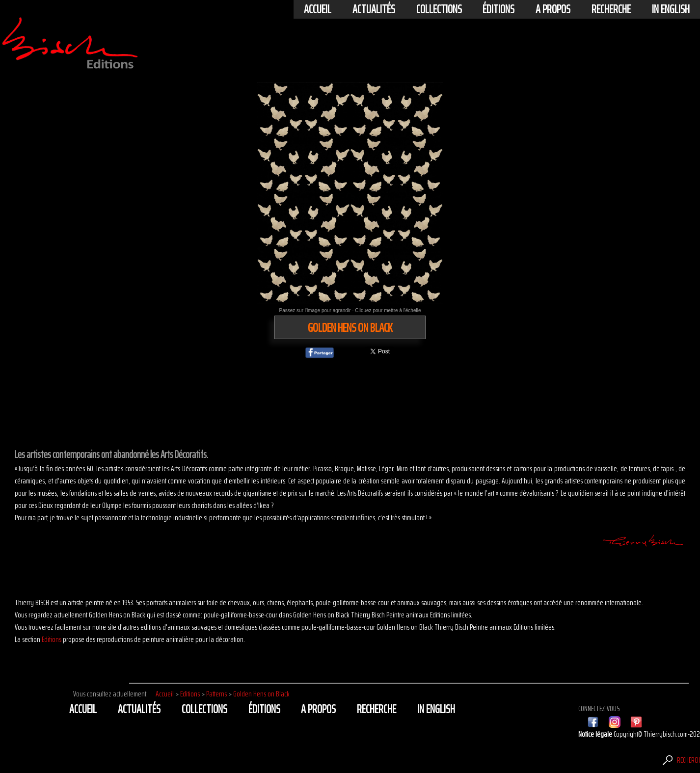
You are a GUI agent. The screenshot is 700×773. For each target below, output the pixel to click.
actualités (374, 9)
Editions (52, 639)
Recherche (611, 9)
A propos (553, 9)
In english (671, 9)
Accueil (318, 9)
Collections (439, 9)
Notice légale (596, 734)
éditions (498, 9)
